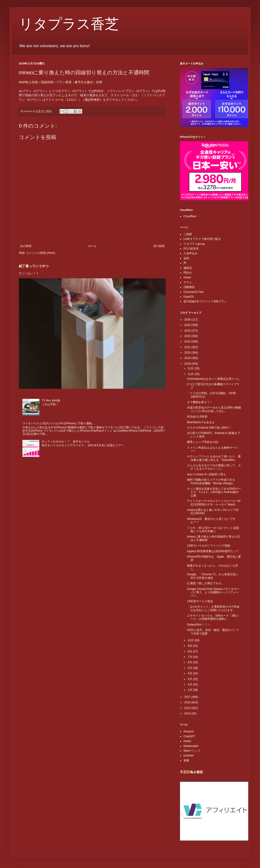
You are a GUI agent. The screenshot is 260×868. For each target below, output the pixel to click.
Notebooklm (191, 746)
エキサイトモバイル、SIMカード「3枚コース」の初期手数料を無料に (213, 617)
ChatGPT (189, 736)
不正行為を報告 (191, 772)
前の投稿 (159, 246)
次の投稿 (26, 246)
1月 (190, 690)
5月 (190, 668)
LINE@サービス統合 (200, 601)
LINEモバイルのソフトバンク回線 (209, 546)
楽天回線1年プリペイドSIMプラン (205, 301)
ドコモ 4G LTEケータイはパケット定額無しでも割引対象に (213, 530)
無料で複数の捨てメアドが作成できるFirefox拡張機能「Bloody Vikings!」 (211, 481)
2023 (188, 336)
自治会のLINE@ (197, 417)
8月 (190, 651)
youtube (189, 755)
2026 (188, 320)
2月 (190, 684)
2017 (188, 697)
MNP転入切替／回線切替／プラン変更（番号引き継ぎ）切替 (61, 82)
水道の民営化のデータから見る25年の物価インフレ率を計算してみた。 (214, 409)
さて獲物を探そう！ (200, 402)
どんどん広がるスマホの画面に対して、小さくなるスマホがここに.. (214, 467)
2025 (188, 325)
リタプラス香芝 (69, 24)
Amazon (189, 731)
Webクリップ (192, 751)
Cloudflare (190, 216)
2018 (188, 364)
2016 (188, 702)
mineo (187, 277)
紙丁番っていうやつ (34, 266)
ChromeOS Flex (194, 292)
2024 (188, 331)
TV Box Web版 (51, 401)
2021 (188, 347)
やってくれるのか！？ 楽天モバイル (66, 442)
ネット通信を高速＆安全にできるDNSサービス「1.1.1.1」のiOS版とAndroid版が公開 (214, 492)
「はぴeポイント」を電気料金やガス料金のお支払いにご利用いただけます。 (213, 608)
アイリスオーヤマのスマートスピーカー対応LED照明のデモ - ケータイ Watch (214, 503)
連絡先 (188, 268)
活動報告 (189, 287)
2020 (188, 353)
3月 (190, 679)
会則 (186, 258)
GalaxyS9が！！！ (199, 625)
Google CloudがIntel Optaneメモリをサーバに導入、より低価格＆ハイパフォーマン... (213, 592)
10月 (191, 640)
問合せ (188, 273)
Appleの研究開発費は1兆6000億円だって (213, 551)
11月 (191, 374)
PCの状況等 (191, 249)
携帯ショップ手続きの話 (203, 442)
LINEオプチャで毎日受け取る (202, 239)
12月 (191, 368)
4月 (190, 673)
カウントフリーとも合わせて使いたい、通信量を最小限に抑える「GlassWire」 (214, 458)
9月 (190, 646)
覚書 (186, 760)
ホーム (92, 246)
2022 (188, 342)
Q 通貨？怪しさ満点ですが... (205, 583)
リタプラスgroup (194, 244)
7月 (190, 657)
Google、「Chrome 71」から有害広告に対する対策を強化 (213, 576)
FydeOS (189, 297)
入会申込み (191, 253)
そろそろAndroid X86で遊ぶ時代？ (209, 428)
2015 (188, 708)
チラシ (188, 282)
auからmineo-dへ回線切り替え (206, 474)
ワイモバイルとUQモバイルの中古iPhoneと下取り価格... (58, 423)
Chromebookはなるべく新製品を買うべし (213, 379)
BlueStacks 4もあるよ (201, 422)
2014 (188, 714)
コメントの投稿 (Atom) (41, 253)
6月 (190, 662)
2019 (188, 358)
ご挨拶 (188, 234)
